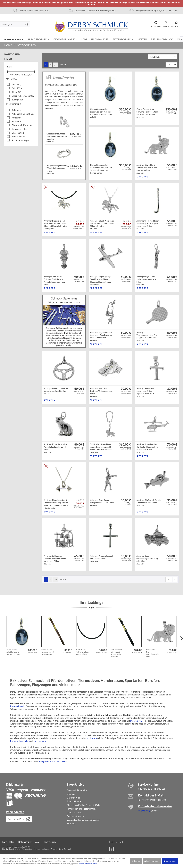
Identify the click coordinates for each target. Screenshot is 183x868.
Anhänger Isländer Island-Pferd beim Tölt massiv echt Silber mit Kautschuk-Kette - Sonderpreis (56, 225)
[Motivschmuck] (14, 39)
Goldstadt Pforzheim (77, 790)
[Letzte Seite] (56, 65)
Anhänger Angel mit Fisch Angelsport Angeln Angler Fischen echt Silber (101, 336)
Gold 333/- (17, 84)
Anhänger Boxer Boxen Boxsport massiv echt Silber (102, 503)
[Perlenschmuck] (162, 39)
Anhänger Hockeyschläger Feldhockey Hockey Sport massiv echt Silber (148, 225)
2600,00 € (28, 75)
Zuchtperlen (17, 100)
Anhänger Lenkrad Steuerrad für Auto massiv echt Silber (56, 391)
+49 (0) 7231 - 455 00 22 (151, 789)
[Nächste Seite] (50, 65)
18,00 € (17, 75)
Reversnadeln (18, 137)
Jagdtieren (92, 738)
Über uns (71, 794)
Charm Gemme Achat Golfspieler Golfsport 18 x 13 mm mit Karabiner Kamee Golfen (101, 169)
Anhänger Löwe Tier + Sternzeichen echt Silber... (152, 653)
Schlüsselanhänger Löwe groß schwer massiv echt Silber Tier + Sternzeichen (101, 448)
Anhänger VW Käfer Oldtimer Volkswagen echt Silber (101, 392)
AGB (38, 842)
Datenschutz (25, 842)
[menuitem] (15, 24)
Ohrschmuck (18, 133)
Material (11, 79)
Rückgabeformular (76, 816)
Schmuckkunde (74, 801)
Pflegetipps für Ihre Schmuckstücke (84, 805)
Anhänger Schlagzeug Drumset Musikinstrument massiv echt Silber (55, 560)
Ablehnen (136, 861)
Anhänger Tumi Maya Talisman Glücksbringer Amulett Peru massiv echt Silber (55, 281)
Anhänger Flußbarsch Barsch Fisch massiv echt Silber (148, 503)
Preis (9, 67)
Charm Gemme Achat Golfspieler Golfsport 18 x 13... (13, 652)
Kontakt (71, 824)
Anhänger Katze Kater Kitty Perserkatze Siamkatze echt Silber (55, 448)
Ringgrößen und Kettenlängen (81, 809)
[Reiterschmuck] (123, 39)
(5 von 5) (149, 811)
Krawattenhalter (20, 129)
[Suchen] (27, 24)
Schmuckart (13, 104)
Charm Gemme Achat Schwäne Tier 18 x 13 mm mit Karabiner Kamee (147, 113)
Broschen (16, 121)
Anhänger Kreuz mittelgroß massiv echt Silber (102, 558)
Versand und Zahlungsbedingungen (83, 820)
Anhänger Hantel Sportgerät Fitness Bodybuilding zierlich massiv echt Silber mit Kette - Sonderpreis (56, 504)
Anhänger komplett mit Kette (23, 114)
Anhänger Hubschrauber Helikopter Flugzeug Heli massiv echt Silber (147, 448)
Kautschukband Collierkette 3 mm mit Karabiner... (83, 652)
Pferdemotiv (136, 721)
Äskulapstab (41, 741)
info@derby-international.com (53, 761)
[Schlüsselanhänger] (95, 39)
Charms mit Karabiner (22, 125)
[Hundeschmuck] (39, 39)
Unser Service (74, 798)
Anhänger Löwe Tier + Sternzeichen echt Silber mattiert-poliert (147, 169)
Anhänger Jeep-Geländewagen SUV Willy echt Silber (147, 560)
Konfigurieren (170, 861)
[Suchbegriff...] (15, 24)
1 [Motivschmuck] (46, 65)
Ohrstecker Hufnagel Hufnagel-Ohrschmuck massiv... (57, 138)
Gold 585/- (17, 88)
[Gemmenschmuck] (65, 39)
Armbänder (17, 118)
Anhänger (16, 110)
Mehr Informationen (88, 864)
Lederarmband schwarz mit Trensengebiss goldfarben (116, 653)
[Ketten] (142, 39)
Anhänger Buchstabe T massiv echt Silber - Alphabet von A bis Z (146, 392)
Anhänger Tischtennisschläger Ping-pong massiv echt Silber (147, 336)
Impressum (50, 842)
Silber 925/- (17, 92)
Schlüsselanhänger (21, 140)
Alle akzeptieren (152, 861)
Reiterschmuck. (18, 706)
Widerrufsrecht (74, 812)
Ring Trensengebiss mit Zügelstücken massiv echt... (57, 169)
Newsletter (8, 842)
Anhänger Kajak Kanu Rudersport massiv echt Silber (146, 280)
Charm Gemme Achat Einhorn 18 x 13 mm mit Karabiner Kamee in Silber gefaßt (101, 113)
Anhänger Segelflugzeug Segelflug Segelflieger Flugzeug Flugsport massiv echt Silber (101, 281)
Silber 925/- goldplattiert (23, 96)
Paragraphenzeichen (20, 741)
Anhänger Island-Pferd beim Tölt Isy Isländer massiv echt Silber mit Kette (102, 225)
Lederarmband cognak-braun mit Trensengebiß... (48, 652)
